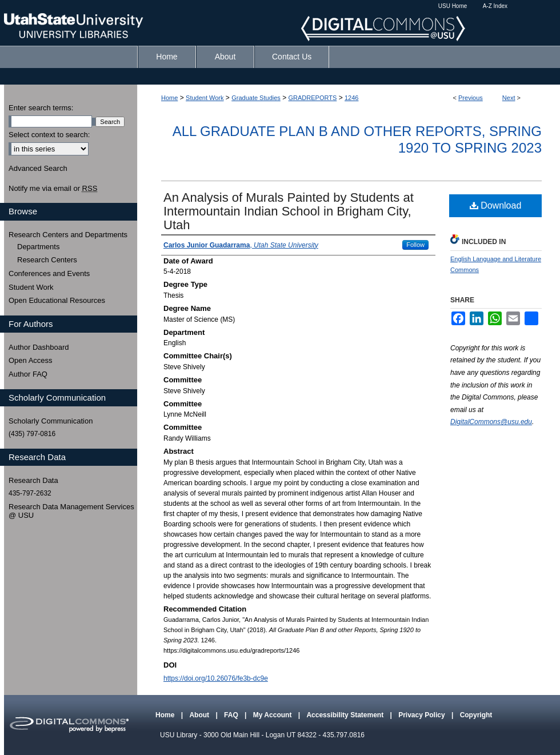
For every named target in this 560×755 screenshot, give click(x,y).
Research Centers (47, 260)
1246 (351, 98)
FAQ (232, 715)
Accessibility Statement (346, 715)
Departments (38, 247)
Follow (415, 245)
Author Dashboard (39, 347)
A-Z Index (495, 6)
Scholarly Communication (51, 421)
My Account (273, 715)
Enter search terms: (41, 108)
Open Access (31, 360)
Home (169, 98)
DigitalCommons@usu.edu (491, 422)
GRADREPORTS (313, 98)
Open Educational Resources (57, 300)
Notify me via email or (53, 189)
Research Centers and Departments (68, 235)
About (200, 715)
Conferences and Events (49, 273)
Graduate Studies (256, 98)
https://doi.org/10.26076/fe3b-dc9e (216, 678)
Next (509, 98)
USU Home (453, 6)
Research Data (33, 480)
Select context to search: (49, 135)
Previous (471, 98)
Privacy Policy (423, 715)
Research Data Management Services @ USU (71, 511)
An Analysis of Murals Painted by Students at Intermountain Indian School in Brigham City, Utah (289, 211)
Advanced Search (38, 168)
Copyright (476, 715)
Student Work (205, 98)
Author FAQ (28, 374)
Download (496, 205)
